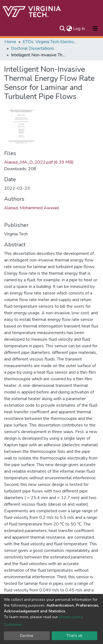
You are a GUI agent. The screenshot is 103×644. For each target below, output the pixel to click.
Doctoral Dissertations (33, 48)
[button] (69, 29)
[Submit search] (62, 29)
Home (10, 42)
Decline (27, 636)
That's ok (74, 636)
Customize (13, 625)
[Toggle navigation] (95, 29)
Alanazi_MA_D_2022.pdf (39, 162)
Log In (79, 29)
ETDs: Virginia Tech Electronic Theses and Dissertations (50, 42)
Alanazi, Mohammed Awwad (31, 208)
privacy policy (71, 617)
